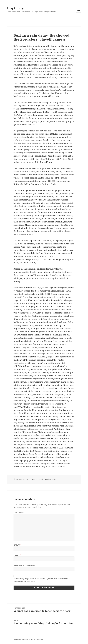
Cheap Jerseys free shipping (42, 454)
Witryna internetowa (24, 565)
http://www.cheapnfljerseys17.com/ (30, 259)
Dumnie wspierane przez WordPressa (28, 639)
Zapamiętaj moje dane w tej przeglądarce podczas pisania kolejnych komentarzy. (42, 580)
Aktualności (52, 479)
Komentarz (19, 513)
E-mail (17, 555)
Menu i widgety (79, 12)
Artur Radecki (38, 479)
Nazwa (17, 545)
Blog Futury (15, 8)
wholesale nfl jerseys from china (54, 77)
